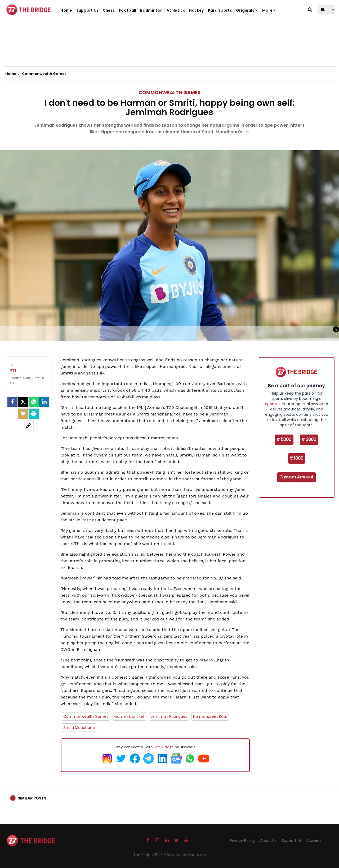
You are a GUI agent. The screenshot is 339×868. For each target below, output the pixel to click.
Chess (109, 10)
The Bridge (164, 747)
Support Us (88, 10)
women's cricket (129, 716)
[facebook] (12, 402)
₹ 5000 (284, 439)
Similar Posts (32, 798)
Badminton (151, 10)
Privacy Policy (242, 840)
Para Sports (220, 10)
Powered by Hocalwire (186, 855)
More (269, 10)
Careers (314, 840)
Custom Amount (296, 477)
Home (66, 10)
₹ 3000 (309, 439)
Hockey (197, 10)
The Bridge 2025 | (150, 855)
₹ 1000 (297, 458)
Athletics (176, 10)
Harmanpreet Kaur (210, 716)
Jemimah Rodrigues (169, 716)
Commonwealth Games (169, 92)
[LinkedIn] (44, 402)
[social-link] (28, 426)
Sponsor (273, 404)
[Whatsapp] (34, 402)
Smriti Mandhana (79, 728)
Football (128, 10)
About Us (268, 840)
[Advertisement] (169, 50)
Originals (247, 10)
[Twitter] (23, 402)
